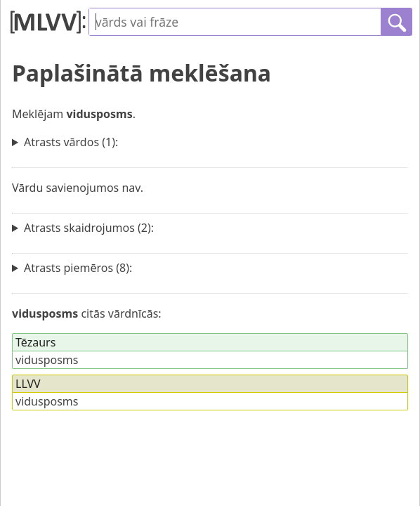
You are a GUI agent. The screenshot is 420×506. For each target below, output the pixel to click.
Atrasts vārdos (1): (71, 142)
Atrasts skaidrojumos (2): (89, 228)
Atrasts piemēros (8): (78, 268)
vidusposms (47, 360)
